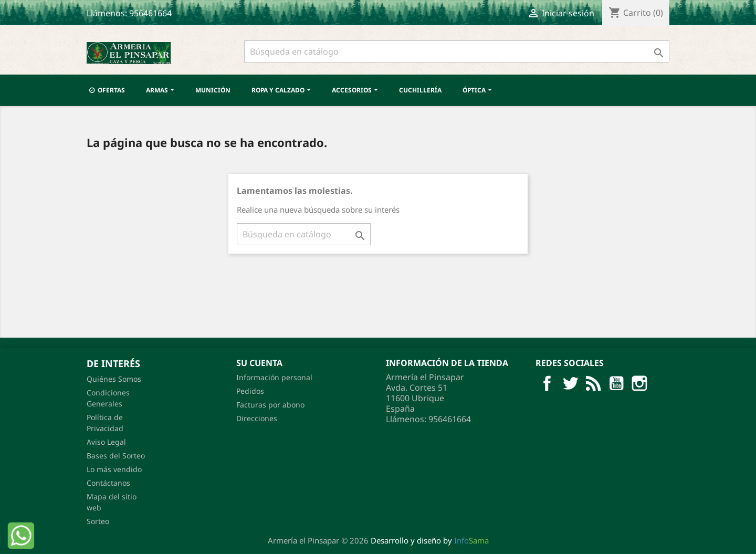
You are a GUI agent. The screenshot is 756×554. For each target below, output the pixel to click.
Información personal (274, 377)
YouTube (616, 383)
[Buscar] (457, 51)
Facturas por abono (270, 405)
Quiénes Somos (114, 379)
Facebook (547, 383)
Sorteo (98, 521)
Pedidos (250, 391)
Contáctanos (108, 483)
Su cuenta (259, 363)
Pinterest (639, 383)
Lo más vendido (114, 469)
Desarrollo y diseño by (430, 540)
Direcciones (257, 418)
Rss (593, 383)
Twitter (570, 383)
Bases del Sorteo (116, 456)
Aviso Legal (106, 442)
